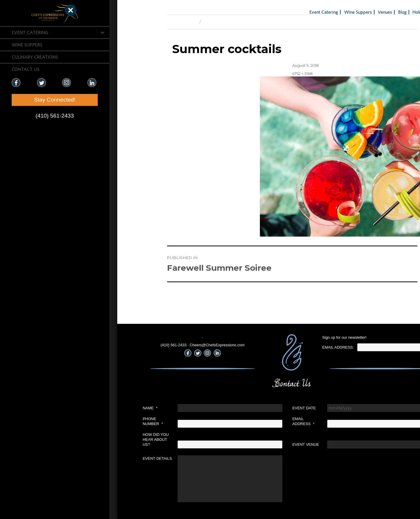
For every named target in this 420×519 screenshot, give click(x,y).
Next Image (167, 22)
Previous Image (135, 22)
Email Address (256, 421)
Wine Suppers (27, 45)
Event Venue (258, 444)
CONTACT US (26, 69)
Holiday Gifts (378, 12)
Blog (355, 12)
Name (103, 408)
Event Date (257, 408)
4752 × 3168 (255, 74)
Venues (338, 12)
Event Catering (30, 32)
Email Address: (291, 347)
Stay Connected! (35, 100)
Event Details (110, 458)
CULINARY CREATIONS (35, 57)
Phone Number (105, 421)
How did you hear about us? (108, 440)
